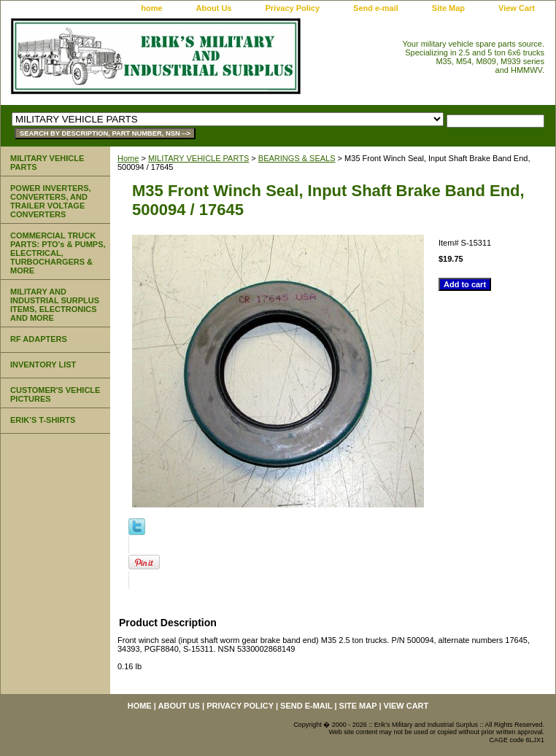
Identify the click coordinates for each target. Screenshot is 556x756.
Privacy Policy (292, 8)
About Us (214, 8)
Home (128, 158)
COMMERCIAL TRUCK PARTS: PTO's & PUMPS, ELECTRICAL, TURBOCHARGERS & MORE (58, 253)
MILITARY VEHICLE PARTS (198, 158)
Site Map (448, 8)
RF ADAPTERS (39, 339)
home (151, 8)
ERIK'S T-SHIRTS (43, 420)
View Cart (517, 8)
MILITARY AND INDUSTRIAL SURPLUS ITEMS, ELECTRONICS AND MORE (55, 305)
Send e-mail (376, 8)
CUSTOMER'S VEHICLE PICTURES (55, 394)
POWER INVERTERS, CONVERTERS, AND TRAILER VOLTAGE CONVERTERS (51, 201)
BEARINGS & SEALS (297, 158)
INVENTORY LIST (43, 365)
